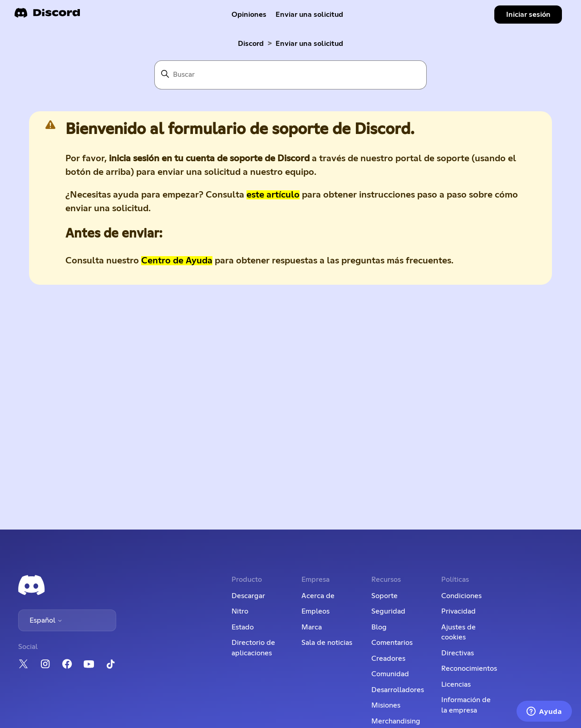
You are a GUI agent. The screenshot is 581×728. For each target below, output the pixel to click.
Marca (312, 627)
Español (46, 620)
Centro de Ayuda (177, 261)
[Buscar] (290, 75)
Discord (251, 44)
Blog (379, 627)
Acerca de (318, 596)
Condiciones (461, 596)
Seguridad (388, 611)
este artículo (273, 195)
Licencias (456, 684)
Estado (243, 627)
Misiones (386, 705)
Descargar (248, 596)
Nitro (240, 611)
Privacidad (458, 611)
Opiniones (249, 15)
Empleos (315, 611)
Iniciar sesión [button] (528, 15)
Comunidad (390, 674)
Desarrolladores (398, 690)
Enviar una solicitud (309, 15)
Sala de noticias (327, 643)
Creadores (388, 659)
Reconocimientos (469, 669)
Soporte (384, 596)
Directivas (458, 653)
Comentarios (392, 643)
